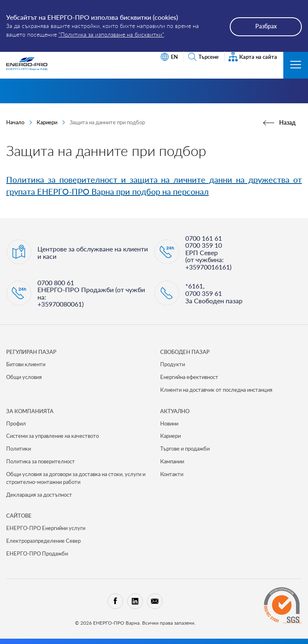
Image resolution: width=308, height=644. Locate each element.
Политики (19, 449)
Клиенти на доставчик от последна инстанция (216, 390)
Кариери (47, 122)
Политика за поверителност (41, 461)
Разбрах (266, 26)
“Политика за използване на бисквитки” (111, 34)
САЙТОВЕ (19, 516)
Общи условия (24, 377)
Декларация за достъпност (39, 495)
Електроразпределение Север (43, 541)
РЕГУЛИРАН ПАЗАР (31, 352)
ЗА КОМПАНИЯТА (30, 411)
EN (169, 57)
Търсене (203, 57)
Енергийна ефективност (189, 377)
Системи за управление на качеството (52, 436)
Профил (16, 423)
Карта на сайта (253, 57)
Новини (169, 423)
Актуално (175, 411)
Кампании (172, 461)
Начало (15, 122)
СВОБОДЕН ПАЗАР (185, 352)
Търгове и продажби (185, 449)
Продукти (173, 364)
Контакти (172, 474)
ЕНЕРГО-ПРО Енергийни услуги (46, 528)
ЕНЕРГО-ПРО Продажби (37, 553)
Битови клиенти (26, 364)
